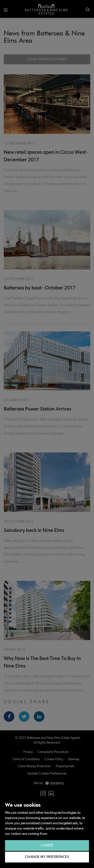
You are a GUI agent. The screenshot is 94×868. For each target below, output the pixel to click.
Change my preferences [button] (47, 857)
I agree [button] (47, 845)
